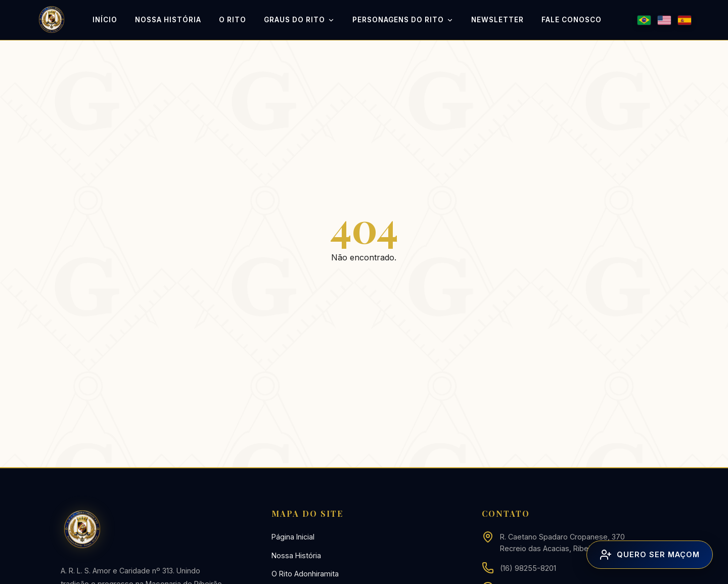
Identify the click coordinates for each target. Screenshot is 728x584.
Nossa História (168, 20)
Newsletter (497, 20)
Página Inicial (293, 537)
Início (105, 20)
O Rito (233, 20)
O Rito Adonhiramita (305, 574)
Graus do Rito (299, 20)
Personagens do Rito (403, 20)
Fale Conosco (572, 20)
